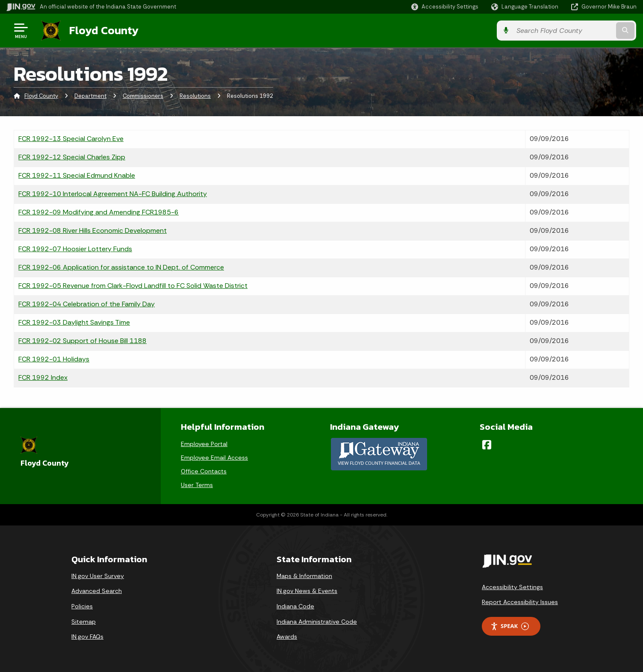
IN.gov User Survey (98, 576)
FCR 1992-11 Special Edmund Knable (77, 175)
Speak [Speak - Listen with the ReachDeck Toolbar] (510, 626)
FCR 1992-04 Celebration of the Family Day (87, 304)
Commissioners (143, 96)
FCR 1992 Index (43, 377)
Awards (287, 637)
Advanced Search (97, 591)
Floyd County (103, 30)
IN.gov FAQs (87, 637)
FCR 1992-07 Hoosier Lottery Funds (75, 249)
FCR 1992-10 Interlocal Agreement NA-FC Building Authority (113, 194)
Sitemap (84, 622)
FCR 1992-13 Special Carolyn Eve (71, 139)
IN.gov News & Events (307, 591)
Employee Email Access (214, 458)
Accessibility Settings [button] (512, 587)
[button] (445, 7)
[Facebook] (487, 445)
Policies (82, 606)
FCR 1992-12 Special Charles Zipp (72, 157)
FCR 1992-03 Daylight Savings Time (74, 322)
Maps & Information (304, 576)
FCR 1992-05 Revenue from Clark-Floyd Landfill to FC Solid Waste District (133, 286)
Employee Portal (204, 444)
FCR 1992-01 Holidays (54, 359)
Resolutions (195, 96)
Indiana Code (295, 606)
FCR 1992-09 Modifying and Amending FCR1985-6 (99, 212)
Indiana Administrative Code (317, 622)
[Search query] (563, 31)
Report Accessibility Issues (520, 602)
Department (90, 96)
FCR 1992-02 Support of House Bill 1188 (83, 341)
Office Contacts (204, 471)
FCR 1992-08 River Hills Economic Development (93, 230)
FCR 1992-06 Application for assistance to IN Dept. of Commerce (121, 267)
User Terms (197, 485)
